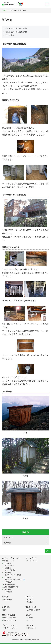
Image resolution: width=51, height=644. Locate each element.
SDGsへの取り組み (10, 618)
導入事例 (7, 543)
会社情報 (30, 618)
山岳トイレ (8, 538)
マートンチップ (32, 561)
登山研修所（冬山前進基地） (17, 32)
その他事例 (10, 35)
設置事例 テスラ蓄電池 (9, 564)
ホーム (4, 10)
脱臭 (5, 610)
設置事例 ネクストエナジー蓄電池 (12, 574)
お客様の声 (8, 582)
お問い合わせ (31, 628)
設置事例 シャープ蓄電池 (9, 569)
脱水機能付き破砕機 (34, 610)
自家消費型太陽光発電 (11, 587)
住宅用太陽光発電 (9, 585)
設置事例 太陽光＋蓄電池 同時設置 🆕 (14, 578)
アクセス (30, 620)
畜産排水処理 (8, 600)
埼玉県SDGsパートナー (11, 620)
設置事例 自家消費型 (9, 591)
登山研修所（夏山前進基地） (17, 28)
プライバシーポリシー (11, 628)
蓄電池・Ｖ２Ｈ (9, 561)
